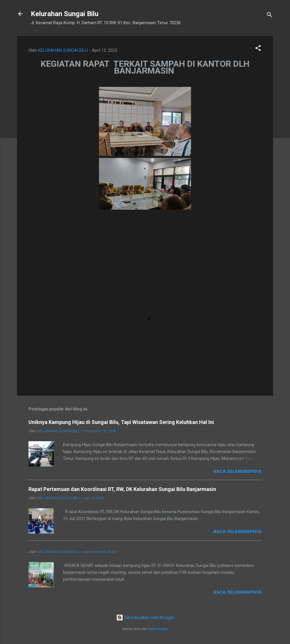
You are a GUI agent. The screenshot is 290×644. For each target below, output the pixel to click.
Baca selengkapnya (237, 471)
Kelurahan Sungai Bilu (65, 14)
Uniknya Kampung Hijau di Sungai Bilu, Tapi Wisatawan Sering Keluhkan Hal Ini (121, 422)
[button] (258, 49)
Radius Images (158, 629)
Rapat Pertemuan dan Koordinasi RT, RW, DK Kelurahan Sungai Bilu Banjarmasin (122, 489)
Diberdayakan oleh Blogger (145, 618)
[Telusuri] (270, 16)
